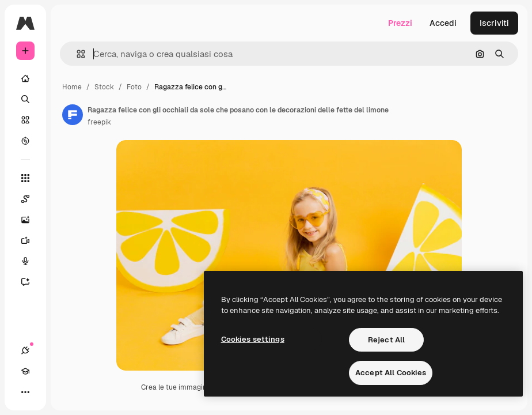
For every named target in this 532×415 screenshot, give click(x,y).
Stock (104, 87)
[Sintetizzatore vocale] (31, 261)
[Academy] (25, 371)
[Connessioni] (25, 350)
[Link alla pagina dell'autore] (73, 115)
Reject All (386, 340)
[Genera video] (31, 240)
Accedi (443, 23)
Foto (134, 87)
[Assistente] (31, 282)
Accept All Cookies (391, 373)
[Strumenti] (25, 178)
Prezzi (400, 23)
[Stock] (25, 120)
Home (72, 87)
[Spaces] (31, 199)
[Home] (25, 78)
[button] (76, 54)
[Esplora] (25, 141)
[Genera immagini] (31, 220)
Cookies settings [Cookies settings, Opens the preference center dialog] (253, 339)
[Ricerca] (25, 99)
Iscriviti (494, 23)
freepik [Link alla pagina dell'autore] (99, 122)
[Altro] (25, 392)
